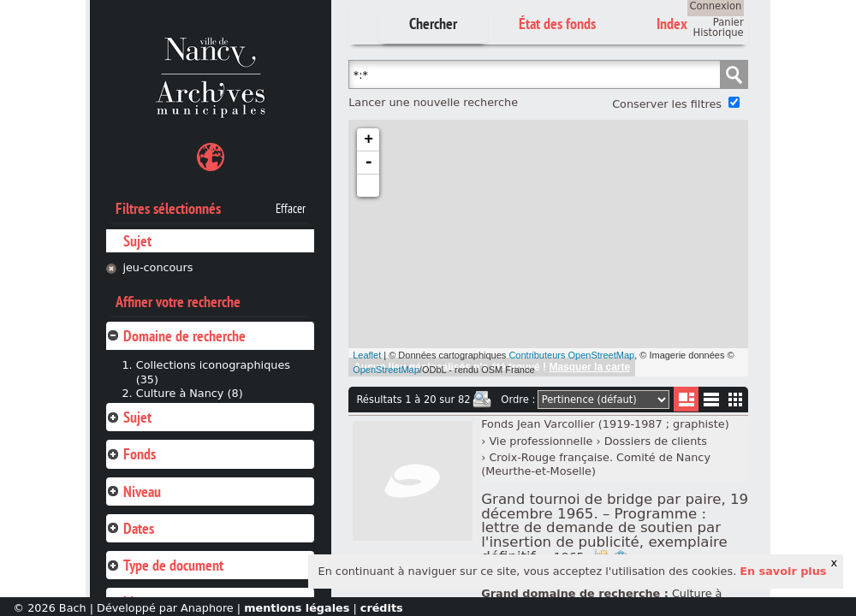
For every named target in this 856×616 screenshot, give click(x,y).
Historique (719, 33)
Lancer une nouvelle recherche (433, 102)
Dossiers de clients (656, 441)
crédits (382, 608)
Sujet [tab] (129, 417)
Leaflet (367, 355)
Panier (728, 22)
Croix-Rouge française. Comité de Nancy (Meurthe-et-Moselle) (596, 465)
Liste (686, 399)
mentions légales (297, 608)
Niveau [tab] (134, 492)
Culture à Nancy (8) (190, 393)
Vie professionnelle (541, 441)
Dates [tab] (130, 528)
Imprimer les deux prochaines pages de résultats (482, 400)
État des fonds (557, 24)
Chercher (433, 24)
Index (672, 24)
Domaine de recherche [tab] (176, 336)
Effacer (291, 209)
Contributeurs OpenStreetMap (571, 355)
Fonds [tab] (131, 454)
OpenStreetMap (386, 370)
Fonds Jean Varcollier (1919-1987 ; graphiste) (605, 424)
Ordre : (518, 400)
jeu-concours (158, 267)
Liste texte (711, 403)
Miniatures (736, 399)
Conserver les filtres (667, 104)
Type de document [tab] (165, 565)
